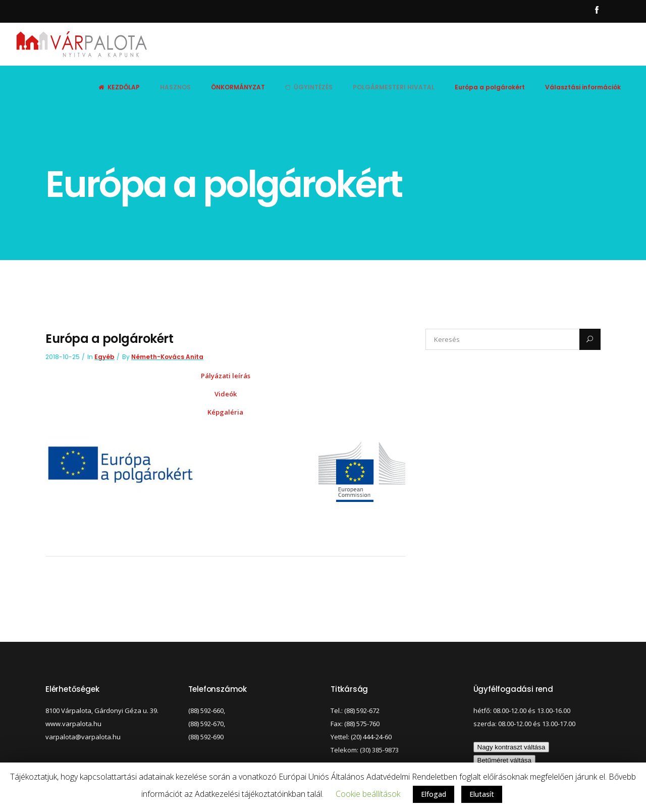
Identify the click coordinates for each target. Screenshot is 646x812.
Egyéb (104, 357)
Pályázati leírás (226, 376)
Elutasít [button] (482, 794)
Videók (226, 394)
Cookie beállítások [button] (368, 794)
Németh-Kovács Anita (167, 357)
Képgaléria (225, 412)
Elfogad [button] (434, 794)
